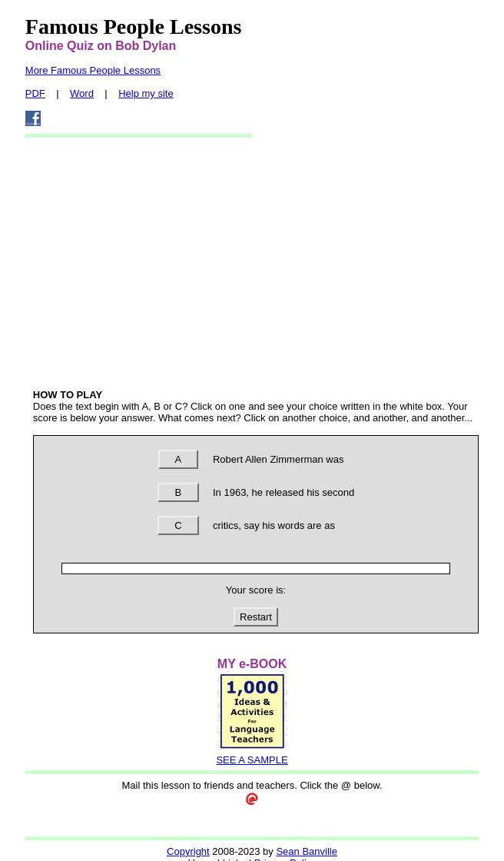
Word (82, 93)
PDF (35, 93)
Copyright (188, 851)
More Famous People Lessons (93, 70)
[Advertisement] (256, 262)
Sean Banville (307, 851)
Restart (256, 617)
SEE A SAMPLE (252, 760)
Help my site (146, 93)
